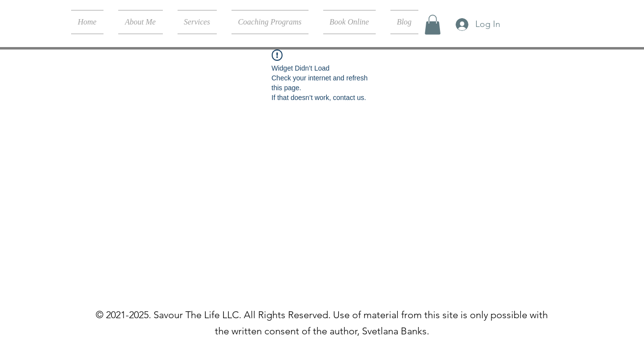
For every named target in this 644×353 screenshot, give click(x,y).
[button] (433, 25)
